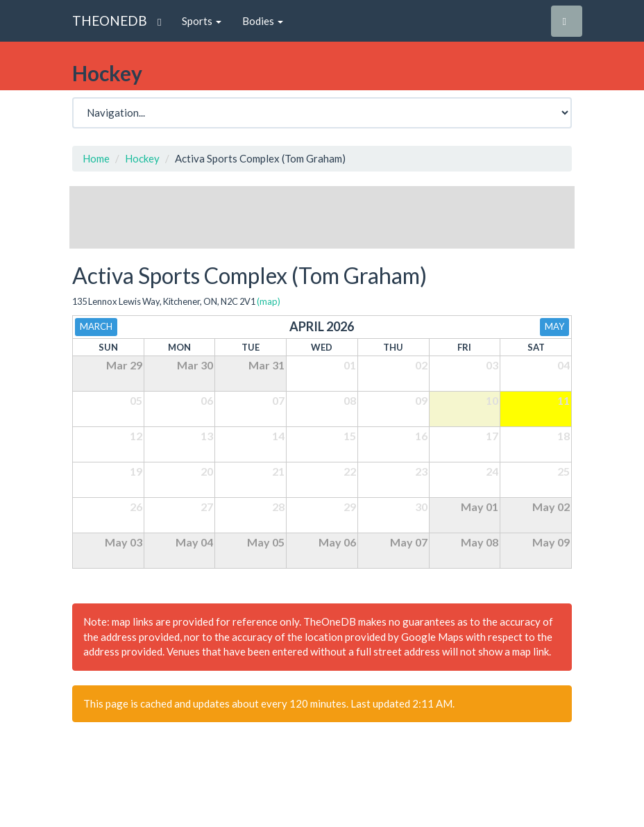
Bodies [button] (263, 21)
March (96, 326)
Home (96, 158)
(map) (269, 301)
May (554, 326)
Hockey (142, 158)
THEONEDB (110, 20)
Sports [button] (202, 21)
